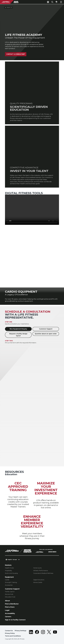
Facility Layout (10, 592)
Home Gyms (37, 568)
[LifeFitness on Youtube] (55, 634)
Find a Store (10, 607)
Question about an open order (46, 334)
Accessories (9, 585)
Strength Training (11, 582)
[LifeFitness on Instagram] (43, 634)
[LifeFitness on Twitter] (49, 634)
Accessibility (10, 613)
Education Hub (10, 597)
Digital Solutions (39, 580)
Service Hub (9, 594)
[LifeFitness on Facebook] (37, 634)
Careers (8, 617)
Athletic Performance (41, 571)
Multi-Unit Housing (11, 573)
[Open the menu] (61, 2)
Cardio (7, 580)
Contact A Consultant (16, 54)
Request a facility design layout (18, 335)
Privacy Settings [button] (20, 631)
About (7, 601)
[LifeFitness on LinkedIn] (31, 634)
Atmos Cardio (38, 582)
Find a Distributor (12, 604)
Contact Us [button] (9, 631)
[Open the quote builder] (57, 2)
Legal (7, 610)
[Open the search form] (52, 2)
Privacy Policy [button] (10, 633)
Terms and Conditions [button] (13, 636)
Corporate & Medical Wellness (43, 573)
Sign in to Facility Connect (15, 620)
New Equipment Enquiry (18, 329)
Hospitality (8, 571)
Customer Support (46, 329)
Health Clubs (9, 568)
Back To (8, 7)
